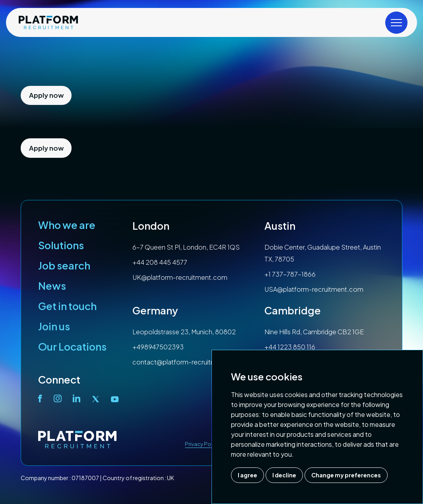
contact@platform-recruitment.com (188, 362)
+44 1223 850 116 (290, 347)
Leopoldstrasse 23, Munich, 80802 (184, 332)
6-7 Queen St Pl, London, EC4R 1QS (186, 247)
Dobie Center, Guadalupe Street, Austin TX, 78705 (323, 253)
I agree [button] (247, 475)
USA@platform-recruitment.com (314, 289)
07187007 (85, 478)
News (52, 286)
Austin (280, 226)
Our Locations (72, 347)
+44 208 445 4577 (160, 262)
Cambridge (293, 310)
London (151, 226)
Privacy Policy (202, 444)
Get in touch (67, 306)
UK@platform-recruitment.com (180, 277)
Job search (64, 266)
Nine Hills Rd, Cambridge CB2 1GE (314, 332)
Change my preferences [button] (346, 475)
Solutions (61, 245)
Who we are (67, 225)
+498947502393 (158, 347)
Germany (155, 310)
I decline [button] (284, 475)
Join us (54, 326)
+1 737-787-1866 (290, 274)
